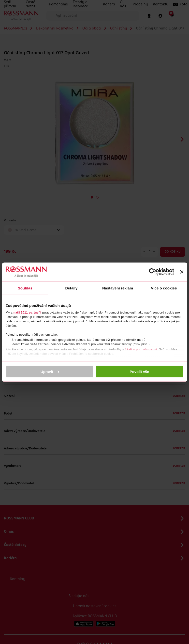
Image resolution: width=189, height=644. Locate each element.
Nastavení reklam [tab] (118, 288)
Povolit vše (139, 371)
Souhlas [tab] (25, 288)
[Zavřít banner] (182, 272)
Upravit (50, 371)
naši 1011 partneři (27, 313)
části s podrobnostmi (141, 349)
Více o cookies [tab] (164, 288)
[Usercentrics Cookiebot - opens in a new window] (153, 272)
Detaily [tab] (71, 288)
